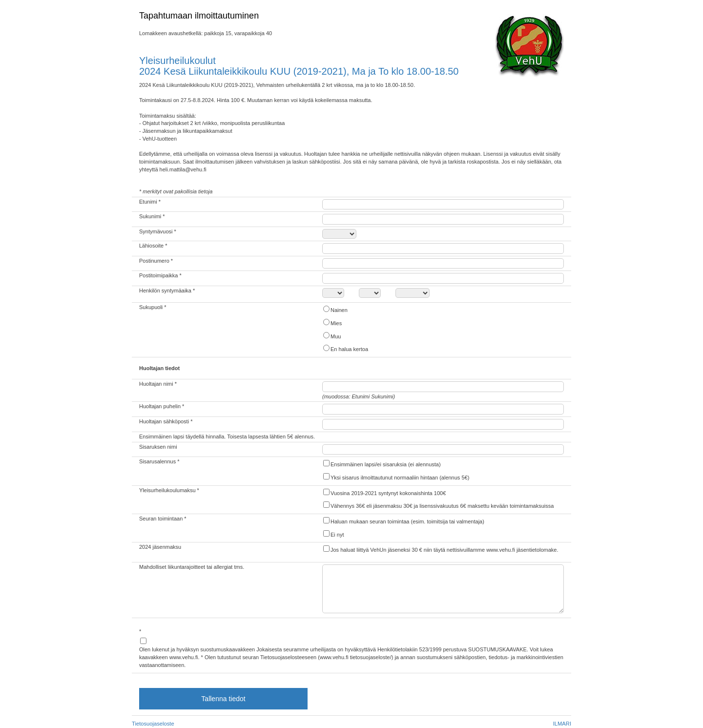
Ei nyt (333, 534)
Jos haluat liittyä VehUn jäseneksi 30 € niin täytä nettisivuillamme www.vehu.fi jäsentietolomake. (440, 549)
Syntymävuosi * (158, 231)
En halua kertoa (345, 348)
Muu (331, 336)
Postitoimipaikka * (160, 275)
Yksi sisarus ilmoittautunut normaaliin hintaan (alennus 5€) (396, 477)
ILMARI (562, 724)
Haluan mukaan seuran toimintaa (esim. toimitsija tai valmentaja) (403, 521)
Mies (332, 322)
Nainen (335, 309)
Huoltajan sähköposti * (166, 421)
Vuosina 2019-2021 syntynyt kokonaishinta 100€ (384, 492)
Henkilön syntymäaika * (167, 291)
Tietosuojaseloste (153, 724)
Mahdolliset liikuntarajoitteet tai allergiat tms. (192, 567)
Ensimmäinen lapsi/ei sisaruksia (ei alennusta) (382, 464)
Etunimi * (150, 202)
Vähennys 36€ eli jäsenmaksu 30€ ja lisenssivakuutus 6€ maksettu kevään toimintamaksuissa (438, 505)
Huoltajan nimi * (158, 384)
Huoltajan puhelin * (162, 406)
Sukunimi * (152, 216)
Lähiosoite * (153, 246)
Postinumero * (156, 261)
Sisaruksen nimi (158, 447)
